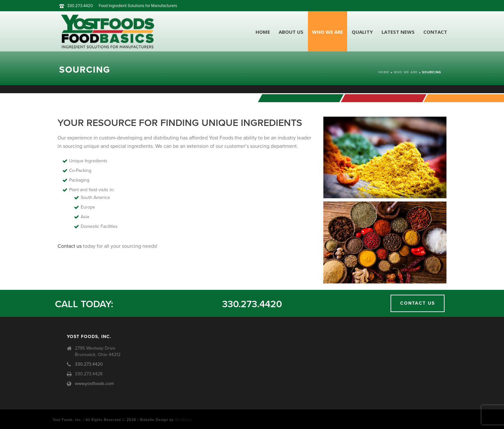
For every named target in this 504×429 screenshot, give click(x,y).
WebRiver (184, 420)
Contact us (70, 246)
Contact (435, 32)
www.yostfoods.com (94, 384)
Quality (362, 32)
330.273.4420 (80, 6)
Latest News (398, 32)
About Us (291, 32)
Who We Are (328, 32)
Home (263, 32)
